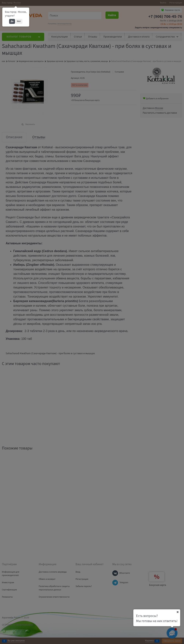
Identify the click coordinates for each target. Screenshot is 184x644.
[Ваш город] (178, 612)
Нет (19, 21)
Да (12, 21)
